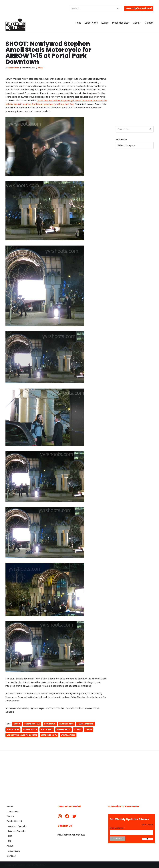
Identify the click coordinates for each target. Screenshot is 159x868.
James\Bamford (86, 724)
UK (10, 841)
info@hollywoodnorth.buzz (71, 835)
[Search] (93, 8)
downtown (50, 724)
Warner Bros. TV (49, 735)
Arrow (41, 68)
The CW (89, 729)
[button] (129, 23)
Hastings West (66, 724)
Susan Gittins (13, 68)
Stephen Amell (63, 729)
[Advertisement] (135, 81)
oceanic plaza (30, 729)
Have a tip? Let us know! (139, 8)
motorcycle (13, 729)
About (10, 846)
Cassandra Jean (32, 724)
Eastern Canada (17, 831)
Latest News (91, 23)
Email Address (117, 828)
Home (78, 23)
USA (10, 836)
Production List (14, 821)
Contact (149, 23)
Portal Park (47, 729)
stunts (78, 729)
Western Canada (17, 826)
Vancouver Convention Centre (22, 735)
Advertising (14, 851)
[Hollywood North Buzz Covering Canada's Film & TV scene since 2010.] (15, 23)
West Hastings (68, 735)
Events (105, 23)
